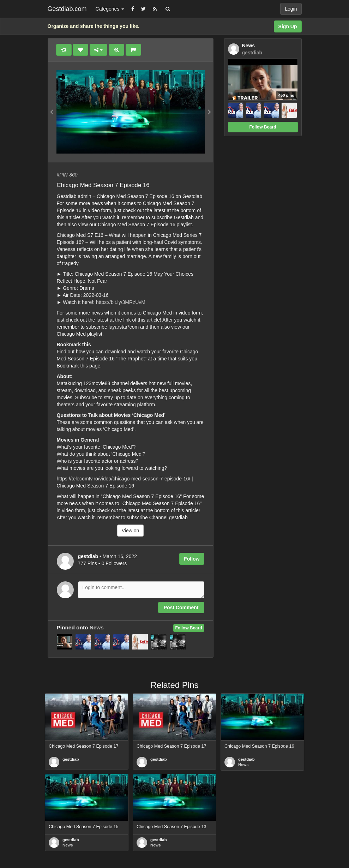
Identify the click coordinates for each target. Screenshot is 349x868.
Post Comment (181, 607)
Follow (192, 559)
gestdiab (71, 759)
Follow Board (189, 628)
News (97, 627)
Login (291, 9)
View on (131, 531)
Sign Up (288, 26)
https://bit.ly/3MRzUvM (121, 302)
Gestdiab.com (67, 9)
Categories (110, 9)
